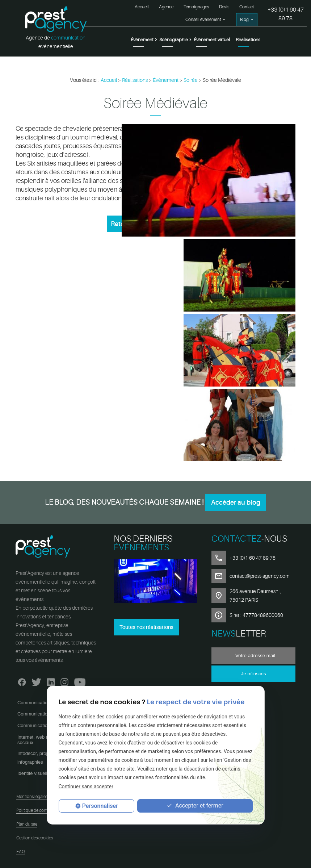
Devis (224, 7)
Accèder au (236, 502)
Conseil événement (203, 20)
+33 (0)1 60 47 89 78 (286, 14)
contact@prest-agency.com (260, 576)
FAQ (21, 852)
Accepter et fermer (195, 806)
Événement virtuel (212, 40)
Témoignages (196, 7)
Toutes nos (146, 627)
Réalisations (248, 40)
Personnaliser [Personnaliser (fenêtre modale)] (100, 806)
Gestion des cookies (35, 838)
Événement (142, 40)
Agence (166, 7)
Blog (244, 20)
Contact (247, 7)
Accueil (142, 7)
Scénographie (174, 40)
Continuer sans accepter (86, 786)
